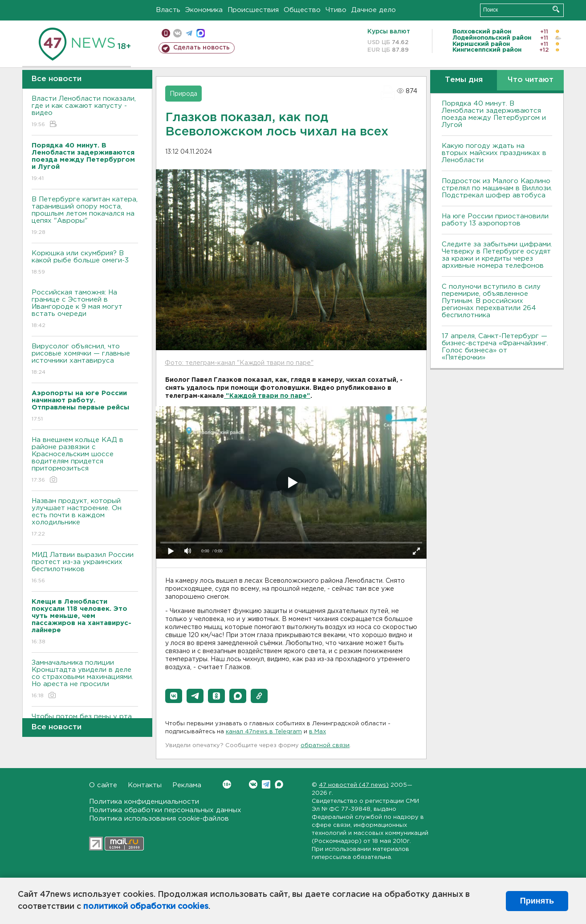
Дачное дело (374, 10)
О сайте (103, 785)
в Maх (317, 732)
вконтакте (177, 33)
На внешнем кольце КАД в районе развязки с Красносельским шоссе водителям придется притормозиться (85, 460)
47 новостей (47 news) (354, 785)
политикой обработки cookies (146, 907)
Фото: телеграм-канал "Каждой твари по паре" (239, 363)
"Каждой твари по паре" (267, 396)
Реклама (187, 785)
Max (279, 784)
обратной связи (325, 746)
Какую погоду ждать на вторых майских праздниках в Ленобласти (494, 153)
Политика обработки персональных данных (165, 810)
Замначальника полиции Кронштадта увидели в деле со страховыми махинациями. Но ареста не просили (85, 680)
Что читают (531, 80)
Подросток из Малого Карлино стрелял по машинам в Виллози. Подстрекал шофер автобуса (497, 188)
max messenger (201, 33)
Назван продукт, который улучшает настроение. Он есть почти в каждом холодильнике (85, 518)
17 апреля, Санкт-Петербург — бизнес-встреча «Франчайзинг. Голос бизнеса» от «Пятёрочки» (495, 347)
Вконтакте (227, 784)
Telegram (266, 784)
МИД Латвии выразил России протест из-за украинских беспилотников (85, 568)
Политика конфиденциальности (144, 802)
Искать (556, 9)
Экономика (204, 10)
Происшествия (253, 10)
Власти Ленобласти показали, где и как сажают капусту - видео (85, 112)
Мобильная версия (166, 33)
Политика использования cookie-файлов (159, 819)
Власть (168, 10)
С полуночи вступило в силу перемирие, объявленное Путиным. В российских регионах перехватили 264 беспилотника (491, 301)
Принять (537, 901)
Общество (302, 10)
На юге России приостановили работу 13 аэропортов (495, 220)
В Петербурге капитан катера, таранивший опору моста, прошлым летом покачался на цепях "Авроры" (85, 216)
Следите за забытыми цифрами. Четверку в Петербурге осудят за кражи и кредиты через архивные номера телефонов (497, 255)
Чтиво (336, 10)
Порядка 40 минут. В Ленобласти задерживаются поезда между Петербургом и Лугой (494, 114)
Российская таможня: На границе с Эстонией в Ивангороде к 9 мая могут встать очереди (85, 309)
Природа (183, 94)
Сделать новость (201, 48)
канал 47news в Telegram (264, 732)
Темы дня (464, 80)
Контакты (145, 785)
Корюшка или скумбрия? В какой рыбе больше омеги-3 (85, 263)
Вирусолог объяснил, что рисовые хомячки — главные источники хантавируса (85, 360)
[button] (174, 696)
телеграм (189, 33)
